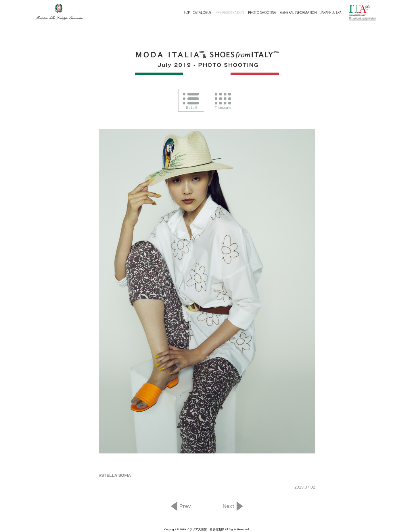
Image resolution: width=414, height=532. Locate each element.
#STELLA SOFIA (115, 475)
